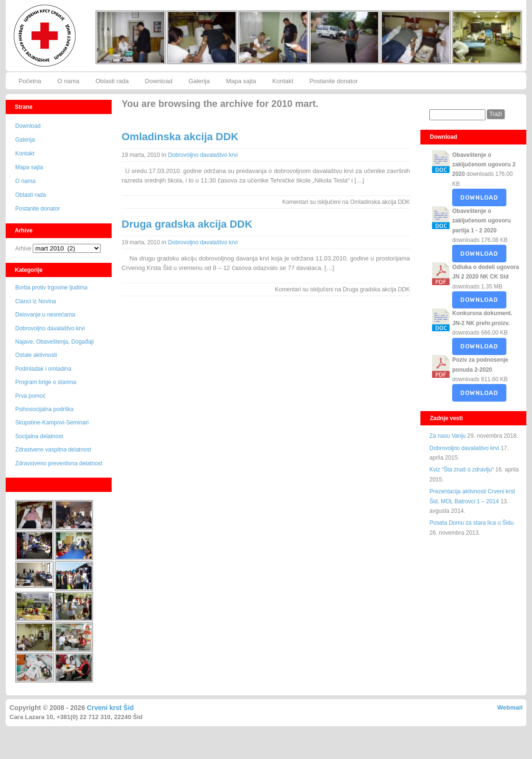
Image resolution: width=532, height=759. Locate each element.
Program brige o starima (46, 382)
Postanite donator (333, 81)
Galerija (199, 81)
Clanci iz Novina (36, 301)
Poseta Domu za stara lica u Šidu (471, 523)
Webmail (510, 707)
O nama (68, 81)
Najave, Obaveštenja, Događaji (54, 342)
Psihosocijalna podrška (44, 409)
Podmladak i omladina (43, 369)
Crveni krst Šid (110, 708)
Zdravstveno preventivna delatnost (59, 463)
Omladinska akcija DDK (180, 137)
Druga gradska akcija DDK (187, 224)
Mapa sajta (241, 81)
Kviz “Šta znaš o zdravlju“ (461, 470)
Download (159, 81)
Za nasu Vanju (448, 436)
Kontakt (283, 81)
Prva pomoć (30, 396)
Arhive (23, 249)
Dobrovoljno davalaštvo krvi (50, 328)
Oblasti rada (112, 81)
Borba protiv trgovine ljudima (51, 288)
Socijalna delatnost (39, 436)
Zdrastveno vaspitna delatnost (53, 450)
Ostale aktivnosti (36, 355)
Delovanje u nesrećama (45, 315)
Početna (30, 81)
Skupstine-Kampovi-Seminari (52, 423)
